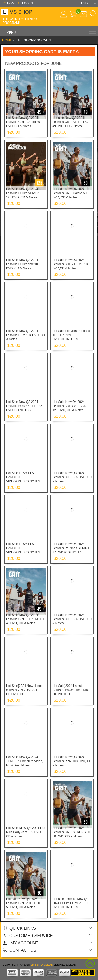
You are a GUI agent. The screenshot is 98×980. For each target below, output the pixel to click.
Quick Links (19, 928)
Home (9, 3)
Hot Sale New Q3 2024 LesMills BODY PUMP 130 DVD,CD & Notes (71, 264)
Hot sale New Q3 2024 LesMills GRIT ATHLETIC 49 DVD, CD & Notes (70, 122)
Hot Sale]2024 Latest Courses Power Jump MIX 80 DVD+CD (71, 690)
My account (21, 943)
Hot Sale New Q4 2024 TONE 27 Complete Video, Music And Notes (25, 761)
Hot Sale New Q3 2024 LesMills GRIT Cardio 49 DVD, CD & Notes (23, 122)
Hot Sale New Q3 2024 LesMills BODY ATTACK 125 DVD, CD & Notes (23, 193)
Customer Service (28, 936)
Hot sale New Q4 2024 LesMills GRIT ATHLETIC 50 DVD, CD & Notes (24, 903)
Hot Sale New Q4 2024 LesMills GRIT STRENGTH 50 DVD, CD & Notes (71, 832)
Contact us (19, 950)
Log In (25, 3)
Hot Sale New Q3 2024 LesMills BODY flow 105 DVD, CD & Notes (23, 264)
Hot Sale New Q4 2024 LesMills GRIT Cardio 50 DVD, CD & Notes (70, 193)
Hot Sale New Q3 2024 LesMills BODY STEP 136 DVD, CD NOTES (24, 406)
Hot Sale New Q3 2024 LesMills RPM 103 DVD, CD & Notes (72, 761)
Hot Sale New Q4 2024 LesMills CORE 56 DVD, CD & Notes (72, 619)
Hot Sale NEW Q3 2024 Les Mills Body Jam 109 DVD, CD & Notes (25, 832)
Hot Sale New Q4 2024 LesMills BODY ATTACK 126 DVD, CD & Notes (69, 406)
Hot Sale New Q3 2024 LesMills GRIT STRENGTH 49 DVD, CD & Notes (25, 619)
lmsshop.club (42, 965)
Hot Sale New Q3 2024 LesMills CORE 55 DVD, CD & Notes (72, 477)
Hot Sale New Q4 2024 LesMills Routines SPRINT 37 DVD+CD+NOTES (71, 548)
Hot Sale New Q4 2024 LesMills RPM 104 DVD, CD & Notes (25, 335)
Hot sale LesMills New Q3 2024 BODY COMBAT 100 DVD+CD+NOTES (71, 903)
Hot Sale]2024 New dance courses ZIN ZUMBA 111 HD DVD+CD (24, 690)
